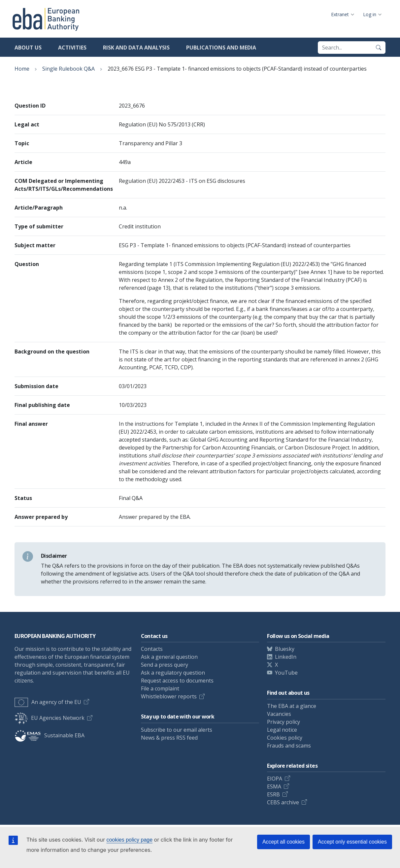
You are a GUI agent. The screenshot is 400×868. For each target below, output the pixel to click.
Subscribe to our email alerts (177, 730)
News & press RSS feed (169, 738)
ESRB (273, 794)
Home (22, 69)
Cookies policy (285, 738)
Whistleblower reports (169, 696)
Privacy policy (283, 722)
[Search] (379, 48)
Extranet (340, 14)
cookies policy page (129, 840)
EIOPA (275, 779)
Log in (370, 14)
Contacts (152, 649)
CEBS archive (283, 802)
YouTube (286, 673)
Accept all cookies (283, 842)
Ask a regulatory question (173, 673)
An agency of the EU (48, 702)
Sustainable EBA (50, 735)
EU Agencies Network (50, 718)
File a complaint (160, 688)
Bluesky (285, 649)
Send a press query (165, 665)
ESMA (274, 786)
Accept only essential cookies (352, 842)
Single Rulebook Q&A (68, 69)
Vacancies (279, 714)
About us (28, 48)
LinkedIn (286, 657)
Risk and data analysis (136, 48)
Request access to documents (177, 681)
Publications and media (221, 48)
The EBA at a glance (292, 706)
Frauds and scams (289, 746)
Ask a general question (169, 657)
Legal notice (282, 730)
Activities (72, 48)
